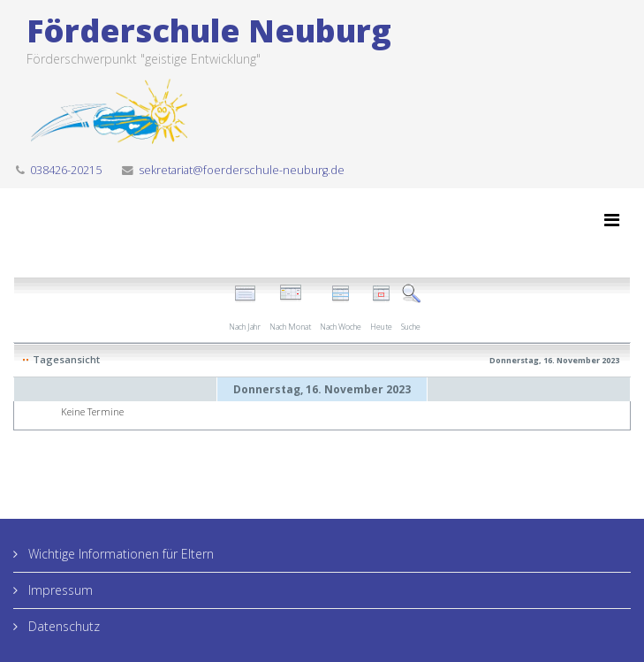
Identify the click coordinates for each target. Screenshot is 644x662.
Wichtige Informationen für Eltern (119, 554)
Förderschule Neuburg (209, 30)
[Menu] (612, 220)
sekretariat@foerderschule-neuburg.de (242, 170)
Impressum (59, 590)
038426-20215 (66, 170)
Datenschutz (62, 626)
